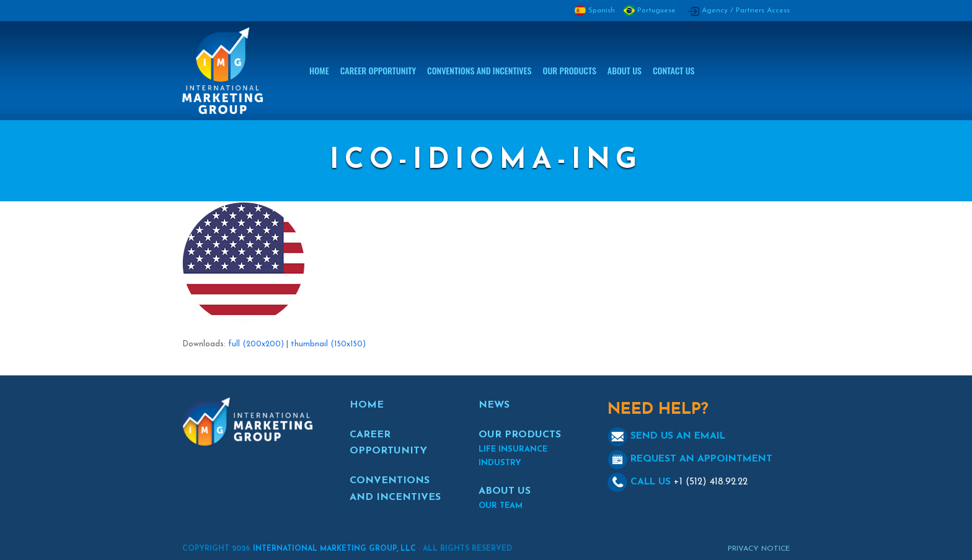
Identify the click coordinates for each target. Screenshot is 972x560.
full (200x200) (256, 344)
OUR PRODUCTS (520, 435)
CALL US (678, 482)
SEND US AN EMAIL (666, 436)
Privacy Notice (759, 549)
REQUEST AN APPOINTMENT (690, 459)
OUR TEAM (501, 506)
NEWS (494, 405)
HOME (367, 405)
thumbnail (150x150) (328, 344)
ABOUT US (505, 491)
